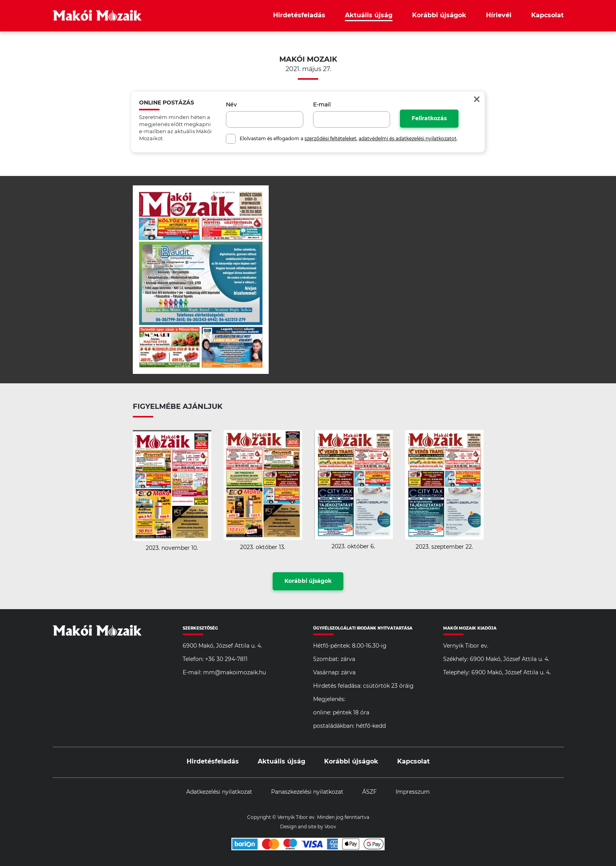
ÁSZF (369, 792)
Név (231, 105)
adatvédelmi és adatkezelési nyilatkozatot (408, 139)
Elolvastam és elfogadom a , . (349, 139)
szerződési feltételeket (330, 139)
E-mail (322, 105)
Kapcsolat (547, 15)
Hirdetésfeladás (299, 15)
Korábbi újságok (439, 15)
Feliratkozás (429, 119)
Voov (330, 827)
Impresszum (413, 792)
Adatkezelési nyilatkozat (219, 792)
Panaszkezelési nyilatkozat (307, 792)
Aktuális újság (369, 15)
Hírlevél (499, 15)
